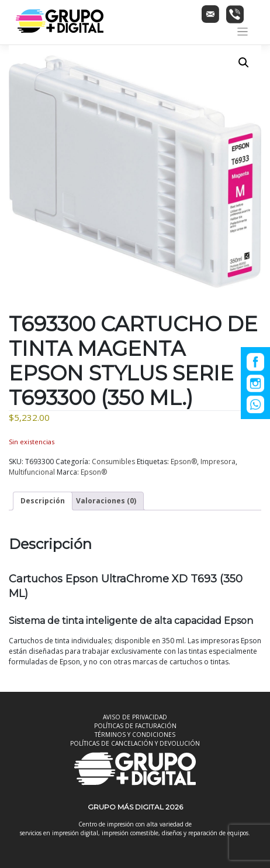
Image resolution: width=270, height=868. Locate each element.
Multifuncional (32, 472)
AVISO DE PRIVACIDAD (135, 717)
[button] (244, 63)
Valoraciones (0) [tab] (106, 501)
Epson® (184, 462)
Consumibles (113, 462)
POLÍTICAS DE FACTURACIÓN (135, 726)
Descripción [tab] (43, 501)
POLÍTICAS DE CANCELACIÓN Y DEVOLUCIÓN (135, 743)
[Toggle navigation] (243, 32)
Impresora (218, 462)
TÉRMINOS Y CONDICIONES (135, 735)
